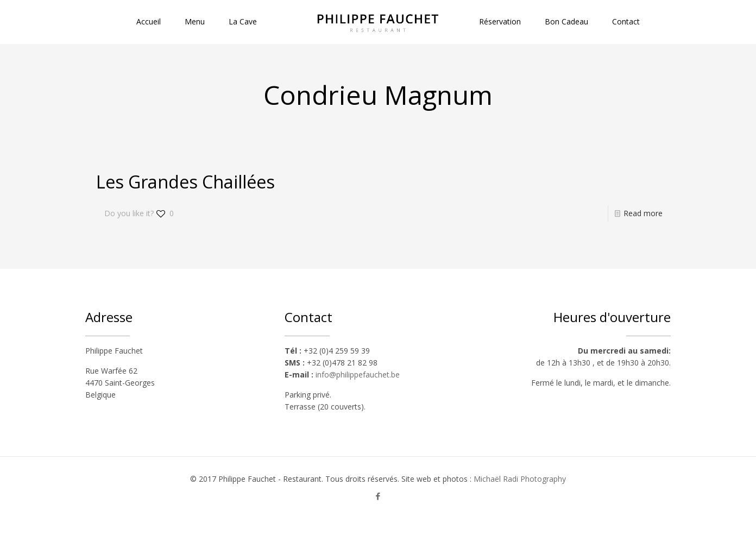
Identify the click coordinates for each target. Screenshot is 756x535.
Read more (643, 213)
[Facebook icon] (378, 496)
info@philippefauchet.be (358, 374)
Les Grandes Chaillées (185, 182)
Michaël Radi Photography (520, 479)
